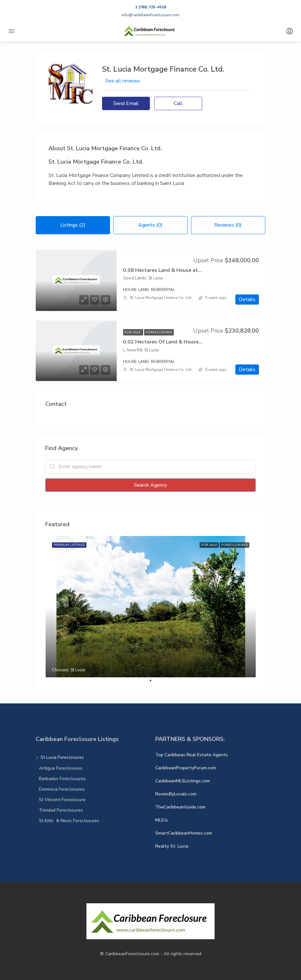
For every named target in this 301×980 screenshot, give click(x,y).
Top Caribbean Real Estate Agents (192, 755)
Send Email (126, 103)
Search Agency (150, 485)
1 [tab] (154, 683)
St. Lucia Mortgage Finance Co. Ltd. (161, 298)
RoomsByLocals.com (176, 794)
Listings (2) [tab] (73, 225)
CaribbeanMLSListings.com (183, 781)
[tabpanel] (151, 607)
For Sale (133, 332)
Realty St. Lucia (172, 846)
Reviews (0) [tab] (228, 225)
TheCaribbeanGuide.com (180, 807)
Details (247, 300)
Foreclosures (159, 332)
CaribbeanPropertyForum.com (186, 768)
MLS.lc (162, 820)
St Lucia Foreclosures (62, 757)
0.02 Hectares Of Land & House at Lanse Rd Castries (186, 342)
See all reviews (123, 81)
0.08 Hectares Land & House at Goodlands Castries (185, 270)
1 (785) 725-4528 (151, 7)
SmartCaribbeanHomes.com (184, 833)
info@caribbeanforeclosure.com (150, 15)
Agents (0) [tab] (150, 225)
